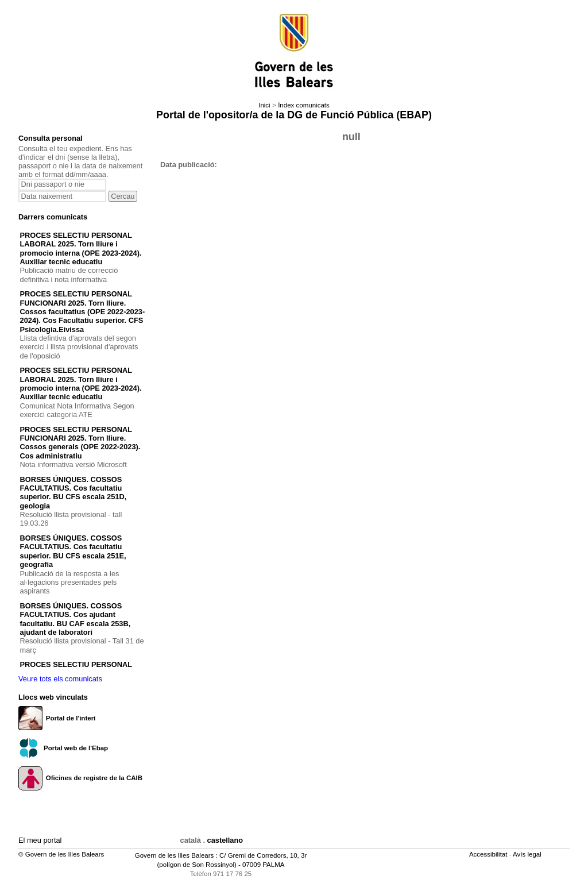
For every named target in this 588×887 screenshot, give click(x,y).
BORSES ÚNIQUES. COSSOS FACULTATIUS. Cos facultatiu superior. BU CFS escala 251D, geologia (73, 493)
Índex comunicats (304, 105)
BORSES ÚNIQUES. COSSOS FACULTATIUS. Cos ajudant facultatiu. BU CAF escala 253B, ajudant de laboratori (76, 619)
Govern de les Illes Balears (175, 855)
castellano (225, 840)
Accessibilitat (489, 854)
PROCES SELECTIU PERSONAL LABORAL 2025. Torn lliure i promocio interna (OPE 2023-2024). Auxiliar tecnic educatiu (81, 248)
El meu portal (40, 840)
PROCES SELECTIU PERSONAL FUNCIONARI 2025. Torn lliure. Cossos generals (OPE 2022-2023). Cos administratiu (80, 443)
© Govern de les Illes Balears (61, 854)
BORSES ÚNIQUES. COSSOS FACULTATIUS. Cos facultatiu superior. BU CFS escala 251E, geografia (73, 551)
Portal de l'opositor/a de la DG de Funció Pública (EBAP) (294, 115)
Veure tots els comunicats (60, 679)
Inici (264, 105)
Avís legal (528, 854)
